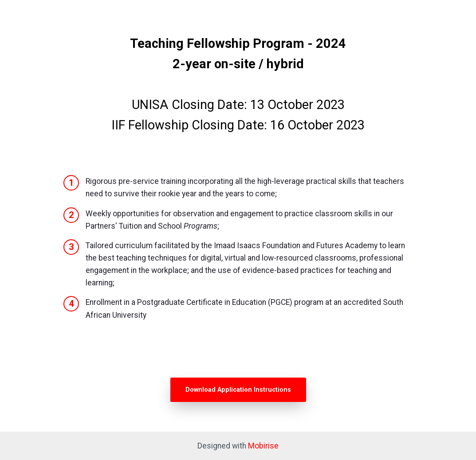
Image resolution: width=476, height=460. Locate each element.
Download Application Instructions (238, 390)
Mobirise (263, 446)
